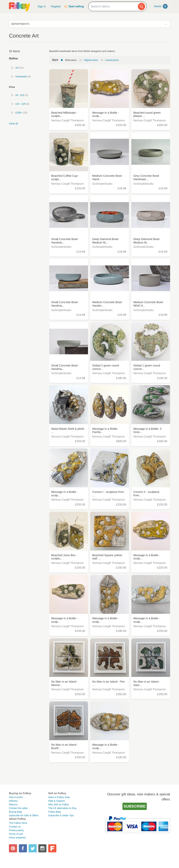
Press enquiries (17, 838)
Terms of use (16, 834)
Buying (15, 812)
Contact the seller (18, 808)
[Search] (141, 6)
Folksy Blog (55, 812)
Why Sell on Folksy (59, 804)
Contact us (15, 827)
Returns (13, 804)
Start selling (76, 6)
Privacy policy (16, 830)
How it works (16, 797)
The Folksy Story (18, 823)
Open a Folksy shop (59, 797)
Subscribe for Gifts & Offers (24, 815)
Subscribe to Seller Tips (61, 815)
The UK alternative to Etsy (62, 808)
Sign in (42, 6)
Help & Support (56, 801)
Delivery (13, 801)
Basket (161, 6)
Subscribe (135, 806)
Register (56, 6)
